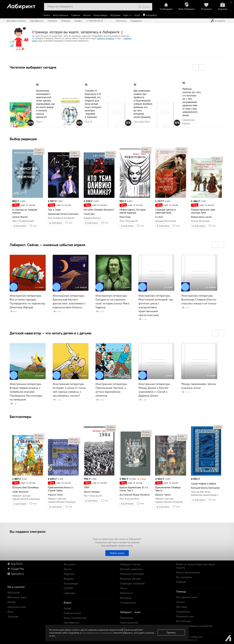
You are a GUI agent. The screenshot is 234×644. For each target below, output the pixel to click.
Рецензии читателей (132, 574)
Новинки (66, 21)
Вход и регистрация (188, 572)
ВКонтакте (14, 593)
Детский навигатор (131, 569)
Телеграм (13, 616)
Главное (76, 15)
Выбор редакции (23, 139)
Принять (171, 632)
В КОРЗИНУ (20, 226)
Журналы (69, 574)
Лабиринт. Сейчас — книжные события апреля (47, 245)
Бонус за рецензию (75, 618)
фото (39, 153)
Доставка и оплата (16, 21)
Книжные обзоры (130, 579)
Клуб (137, 15)
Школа (87, 15)
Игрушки (115, 15)
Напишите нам (185, 616)
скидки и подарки (105, 38)
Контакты (121, 21)
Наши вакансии (129, 623)
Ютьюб (11, 602)
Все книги (70, 564)
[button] (195, 68)
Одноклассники (17, 607)
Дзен (10, 612)
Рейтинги (52, 21)
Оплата (180, 602)
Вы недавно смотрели (28, 531)
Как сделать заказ (187, 597)
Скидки (78, 21)
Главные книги (72, 613)
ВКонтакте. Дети (17, 597)
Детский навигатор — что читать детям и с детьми (51, 333)
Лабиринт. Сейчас (130, 564)
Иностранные (61, 15)
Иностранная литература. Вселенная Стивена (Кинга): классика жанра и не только (199, 300)
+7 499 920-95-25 (95, 21)
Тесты (123, 588)
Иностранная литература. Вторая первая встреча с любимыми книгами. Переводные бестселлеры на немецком (26, 392)
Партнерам (127, 618)
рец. (38, 150)
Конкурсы (126, 598)
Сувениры (70, 593)
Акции (67, 608)
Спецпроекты (128, 603)
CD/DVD (68, 588)
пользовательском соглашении (97, 633)
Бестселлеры (21, 417)
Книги (47, 15)
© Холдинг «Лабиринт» (191, 637)
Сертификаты (37, 21)
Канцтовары (101, 15)
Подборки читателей (132, 583)
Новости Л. (126, 593)
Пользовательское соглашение (194, 626)
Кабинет (181, 582)
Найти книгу (117, 553)
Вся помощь (183, 621)
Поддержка (136, 21)
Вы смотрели (184, 577)
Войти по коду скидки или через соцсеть (196, 566)
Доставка (182, 607)
